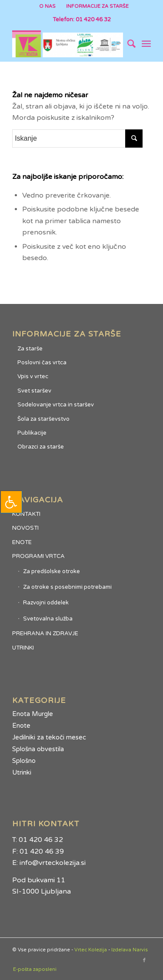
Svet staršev (34, 391)
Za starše (30, 349)
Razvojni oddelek (46, 603)
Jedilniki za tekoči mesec (49, 737)
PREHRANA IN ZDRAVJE (45, 634)
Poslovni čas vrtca (42, 363)
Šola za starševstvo (43, 419)
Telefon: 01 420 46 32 (82, 20)
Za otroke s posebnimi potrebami (67, 587)
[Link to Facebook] (144, 960)
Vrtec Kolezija (91, 950)
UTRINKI (23, 648)
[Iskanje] (127, 44)
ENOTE (22, 542)
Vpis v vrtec (33, 376)
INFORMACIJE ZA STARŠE (97, 6)
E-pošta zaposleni (35, 969)
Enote (21, 726)
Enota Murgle (33, 714)
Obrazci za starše (41, 447)
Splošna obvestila (38, 749)
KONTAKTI (26, 514)
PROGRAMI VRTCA (38, 556)
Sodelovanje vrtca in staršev (56, 405)
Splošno (24, 761)
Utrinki (22, 772)
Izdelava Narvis (130, 950)
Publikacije (32, 433)
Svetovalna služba (48, 619)
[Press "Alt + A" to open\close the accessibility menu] (11, 502)
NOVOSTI (25, 528)
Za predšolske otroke (52, 571)
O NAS (47, 6)
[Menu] (146, 44)
